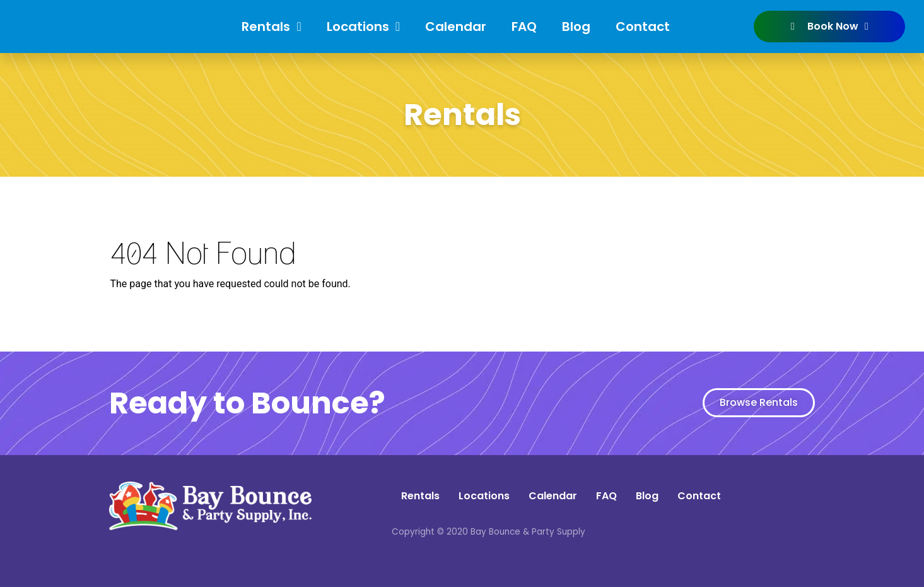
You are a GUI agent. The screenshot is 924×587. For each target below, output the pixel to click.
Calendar (456, 27)
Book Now (830, 27)
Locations (363, 27)
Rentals (271, 27)
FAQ (524, 27)
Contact (643, 27)
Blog (576, 27)
